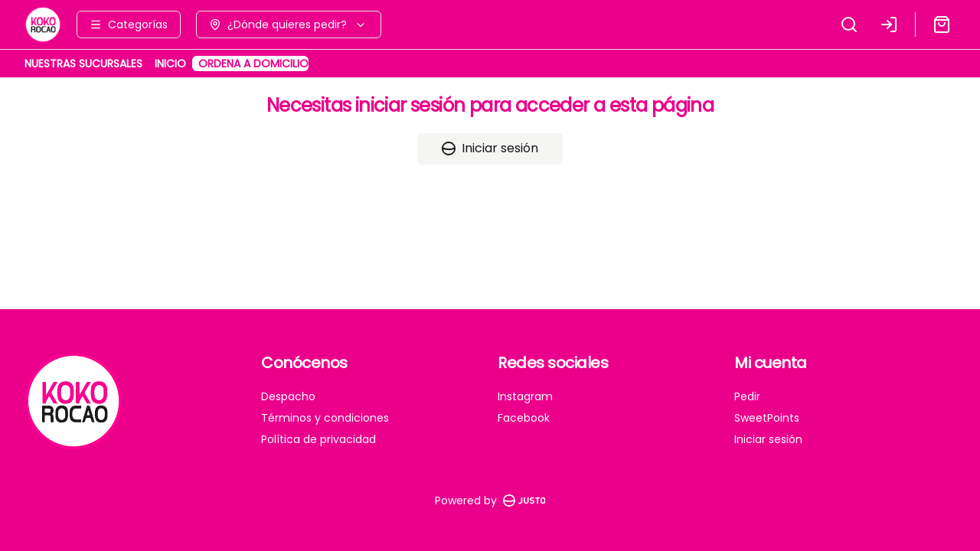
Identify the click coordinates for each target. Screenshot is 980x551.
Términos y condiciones (325, 418)
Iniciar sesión (490, 148)
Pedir (747, 396)
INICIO (170, 64)
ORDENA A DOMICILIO (253, 64)
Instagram (525, 396)
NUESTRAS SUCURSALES (83, 64)
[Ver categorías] (129, 24)
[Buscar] (849, 24)
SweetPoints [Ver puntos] (767, 418)
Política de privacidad (318, 439)
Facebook (524, 418)
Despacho (288, 396)
